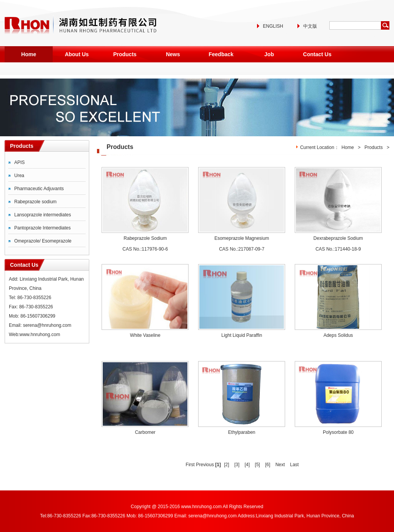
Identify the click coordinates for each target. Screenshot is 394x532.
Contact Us (317, 54)
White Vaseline (145, 335)
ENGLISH (273, 26)
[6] (268, 465)
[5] (257, 465)
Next (280, 465)
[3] (237, 465)
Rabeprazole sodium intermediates (35, 203)
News (173, 54)
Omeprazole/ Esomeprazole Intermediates (43, 243)
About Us (77, 54)
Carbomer (145, 432)
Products (125, 54)
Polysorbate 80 (338, 432)
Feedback (221, 54)
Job (269, 54)
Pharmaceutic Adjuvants (39, 189)
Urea (19, 176)
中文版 (310, 26)
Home (29, 54)
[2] (226, 465)
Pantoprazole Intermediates (43, 228)
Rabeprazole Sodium (145, 238)
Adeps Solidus (338, 335)
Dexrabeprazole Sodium (338, 238)
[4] (247, 465)
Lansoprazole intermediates (43, 215)
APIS (19, 162)
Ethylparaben (242, 432)
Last (295, 465)
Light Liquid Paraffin (242, 335)
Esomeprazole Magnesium (242, 238)
